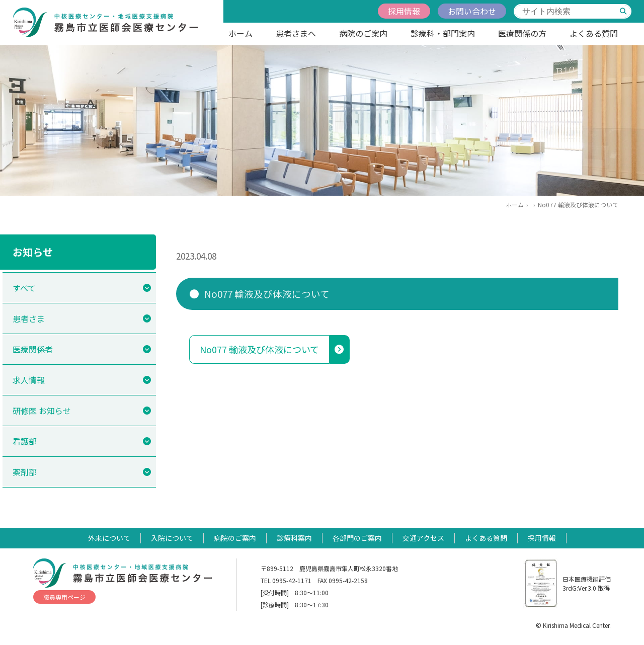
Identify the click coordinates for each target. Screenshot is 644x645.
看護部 (25, 441)
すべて (24, 288)
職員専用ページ (64, 597)
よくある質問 (594, 33)
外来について (109, 538)
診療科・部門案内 (443, 33)
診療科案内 (294, 538)
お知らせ (33, 252)
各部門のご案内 (357, 538)
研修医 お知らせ (42, 411)
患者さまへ (296, 33)
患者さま (29, 318)
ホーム (240, 33)
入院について (172, 538)
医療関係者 (33, 349)
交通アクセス (423, 538)
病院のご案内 (363, 33)
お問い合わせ (472, 11)
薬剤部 (25, 472)
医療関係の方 (522, 33)
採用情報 (404, 11)
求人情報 (29, 380)
